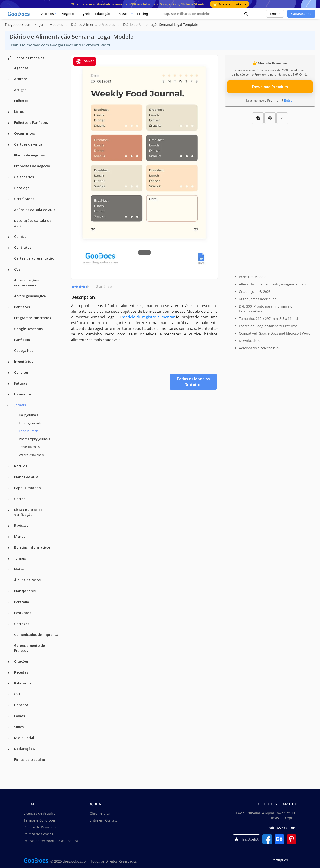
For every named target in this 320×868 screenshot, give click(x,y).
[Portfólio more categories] (8, 602)
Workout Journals (31, 455)
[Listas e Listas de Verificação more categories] (8, 510)
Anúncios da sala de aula (35, 210)
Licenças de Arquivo (40, 813)
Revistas (21, 526)
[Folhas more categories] (8, 716)
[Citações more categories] (8, 662)
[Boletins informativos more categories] (8, 548)
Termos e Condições (40, 820)
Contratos (23, 247)
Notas (19, 569)
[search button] (246, 14)
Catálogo (22, 188)
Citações (21, 661)
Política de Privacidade (42, 827)
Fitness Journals (30, 423)
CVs (17, 269)
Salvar (85, 62)
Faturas (21, 383)
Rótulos (21, 466)
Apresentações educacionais (26, 283)
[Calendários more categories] (8, 178)
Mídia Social (24, 738)
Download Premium (270, 87)
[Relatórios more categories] (8, 684)
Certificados (24, 199)
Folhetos (21, 101)
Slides (19, 727)
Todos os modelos (25, 58)
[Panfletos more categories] (8, 308)
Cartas (20, 499)
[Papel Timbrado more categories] (8, 488)
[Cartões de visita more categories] (8, 145)
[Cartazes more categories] (8, 624)
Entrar (275, 14)
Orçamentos (25, 133)
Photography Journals (34, 439)
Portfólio (22, 602)
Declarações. (25, 749)
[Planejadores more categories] (8, 592)
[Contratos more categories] (8, 248)
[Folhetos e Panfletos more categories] (8, 123)
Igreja (86, 14)
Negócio (68, 14)
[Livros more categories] (8, 112)
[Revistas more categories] (8, 526)
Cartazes (22, 624)
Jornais (20, 405)
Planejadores (25, 591)
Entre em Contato (104, 820)
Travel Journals (29, 447)
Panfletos (22, 307)
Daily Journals (28, 415)
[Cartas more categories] (8, 499)
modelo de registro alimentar (148, 317)
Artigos (20, 90)
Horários (21, 705)
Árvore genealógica (30, 296)
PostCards (23, 613)
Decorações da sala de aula (33, 223)
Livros (19, 112)
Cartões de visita (28, 144)
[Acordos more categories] (8, 79)
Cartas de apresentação (34, 258)
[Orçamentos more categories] (8, 134)
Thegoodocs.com (18, 25)
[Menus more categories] (8, 537)
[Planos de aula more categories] (8, 478)
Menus (20, 536)
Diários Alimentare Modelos (94, 25)
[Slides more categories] (8, 727)
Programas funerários (33, 318)
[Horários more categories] (8, 706)
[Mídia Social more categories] (8, 738)
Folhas (20, 716)
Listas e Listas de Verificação (28, 512)
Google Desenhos (28, 329)
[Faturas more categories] (8, 384)
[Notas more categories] (8, 570)
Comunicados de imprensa (36, 635)
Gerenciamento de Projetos (29, 648)
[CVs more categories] (8, 270)
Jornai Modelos (52, 25)
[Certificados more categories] (8, 199)
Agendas (21, 68)
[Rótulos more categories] (8, 467)
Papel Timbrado (27, 488)
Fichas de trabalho (30, 760)
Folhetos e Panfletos (31, 122)
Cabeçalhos (24, 351)
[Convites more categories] (8, 373)
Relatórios (23, 683)
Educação (103, 14)
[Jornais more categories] (8, 406)
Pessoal (124, 14)
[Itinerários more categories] (8, 395)
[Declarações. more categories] (8, 749)
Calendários (24, 177)
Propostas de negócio (32, 166)
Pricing (143, 14)
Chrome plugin (102, 813)
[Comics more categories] (8, 237)
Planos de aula (26, 477)
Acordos (21, 79)
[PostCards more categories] (8, 613)
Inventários (24, 361)
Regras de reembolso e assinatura (51, 841)
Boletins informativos (32, 547)
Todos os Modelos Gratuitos (193, 382)
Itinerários (23, 394)
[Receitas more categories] (8, 673)
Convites (21, 372)
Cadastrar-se (301, 14)
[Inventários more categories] (8, 362)
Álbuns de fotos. (28, 580)
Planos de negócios (30, 155)
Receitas (21, 672)
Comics (20, 237)
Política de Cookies (38, 834)
